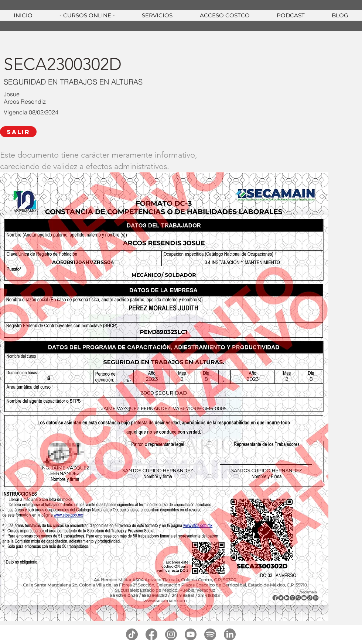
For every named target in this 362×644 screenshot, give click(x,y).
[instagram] (171, 634)
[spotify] (210, 634)
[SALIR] (18, 132)
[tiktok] (132, 634)
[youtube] (191, 634)
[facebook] (151, 634)
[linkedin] (230, 634)
